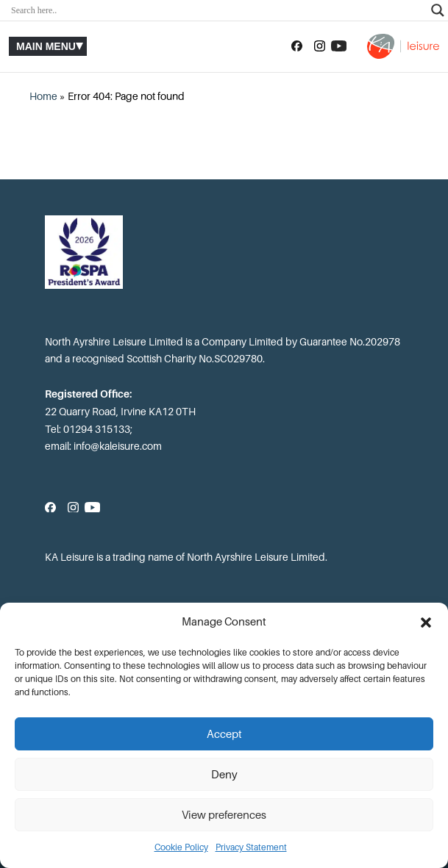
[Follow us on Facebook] (297, 46)
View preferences (224, 815)
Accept (224, 734)
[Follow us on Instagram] (320, 46)
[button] (426, 623)
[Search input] (217, 10)
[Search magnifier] (438, 10)
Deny (224, 775)
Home (43, 96)
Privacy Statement (251, 847)
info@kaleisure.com (118, 446)
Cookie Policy (181, 847)
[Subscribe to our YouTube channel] (339, 46)
